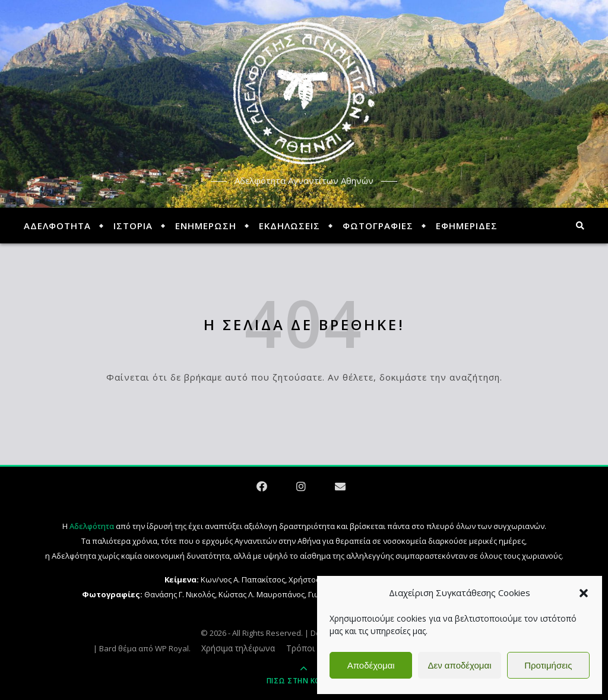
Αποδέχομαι (371, 665)
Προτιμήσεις (548, 665)
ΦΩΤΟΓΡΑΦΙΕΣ (378, 226)
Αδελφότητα (92, 526)
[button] (584, 593)
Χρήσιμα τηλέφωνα (238, 648)
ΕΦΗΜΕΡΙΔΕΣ (467, 226)
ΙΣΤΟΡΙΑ (133, 226)
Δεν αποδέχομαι (459, 665)
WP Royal (172, 648)
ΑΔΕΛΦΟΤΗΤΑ (57, 226)
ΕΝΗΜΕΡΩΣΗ (206, 226)
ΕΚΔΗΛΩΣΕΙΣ (289, 226)
